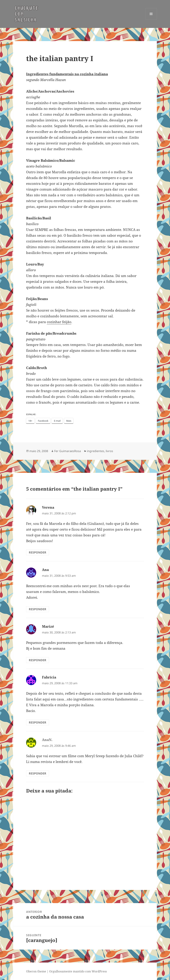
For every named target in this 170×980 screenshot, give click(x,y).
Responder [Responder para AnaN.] (38, 773)
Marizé (48, 626)
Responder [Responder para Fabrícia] (38, 722)
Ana (45, 570)
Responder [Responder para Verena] (38, 552)
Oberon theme (36, 971)
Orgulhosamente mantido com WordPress (78, 971)
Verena (48, 507)
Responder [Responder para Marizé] (38, 660)
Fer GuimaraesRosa (68, 451)
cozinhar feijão (59, 322)
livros (109, 451)
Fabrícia (49, 677)
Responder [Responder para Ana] (38, 609)
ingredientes (96, 451)
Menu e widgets (151, 20)
